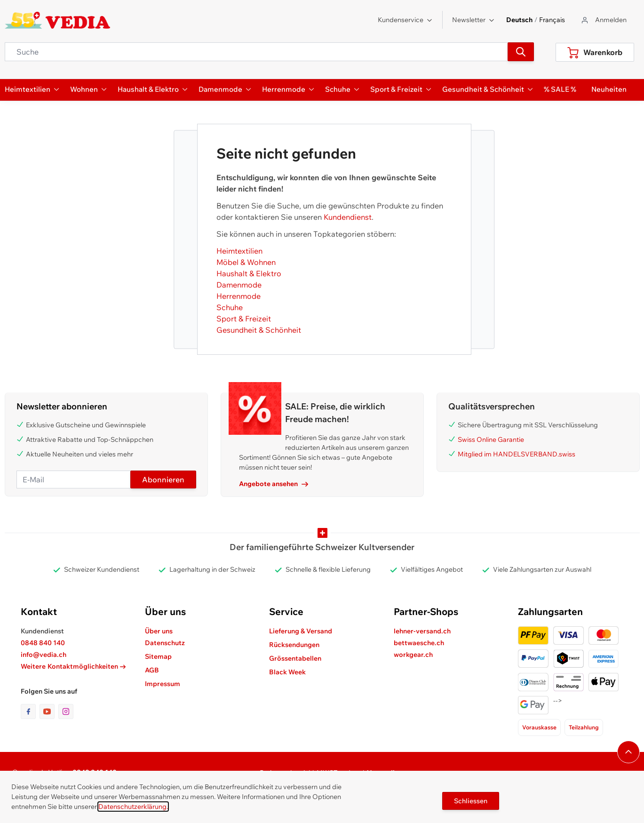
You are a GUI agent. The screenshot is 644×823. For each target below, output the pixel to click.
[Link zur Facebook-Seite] (30, 711)
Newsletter (473, 20)
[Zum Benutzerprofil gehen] (603, 20)
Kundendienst (348, 217)
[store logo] (58, 20)
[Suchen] (521, 52)
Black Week (287, 672)
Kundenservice (405, 20)
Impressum (163, 684)
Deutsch (519, 20)
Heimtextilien (239, 251)
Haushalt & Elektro (249, 273)
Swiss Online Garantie (491, 439)
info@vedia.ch (44, 655)
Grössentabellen (295, 658)
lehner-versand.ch (422, 631)
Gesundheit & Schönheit (259, 330)
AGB (152, 670)
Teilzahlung (584, 727)
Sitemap (158, 656)
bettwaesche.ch (419, 643)
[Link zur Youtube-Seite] (49, 711)
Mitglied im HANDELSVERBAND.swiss (517, 454)
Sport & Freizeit (244, 319)
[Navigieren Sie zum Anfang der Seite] (628, 752)
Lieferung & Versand (301, 631)
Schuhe (230, 307)
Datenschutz (165, 643)
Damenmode (239, 285)
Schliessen (471, 801)
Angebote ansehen (274, 484)
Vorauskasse (539, 727)
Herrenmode (239, 296)
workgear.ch (413, 655)
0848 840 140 (43, 643)
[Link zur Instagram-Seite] (66, 711)
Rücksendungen (294, 645)
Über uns (159, 631)
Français (552, 20)
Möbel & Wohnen (246, 262)
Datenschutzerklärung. (133, 807)
